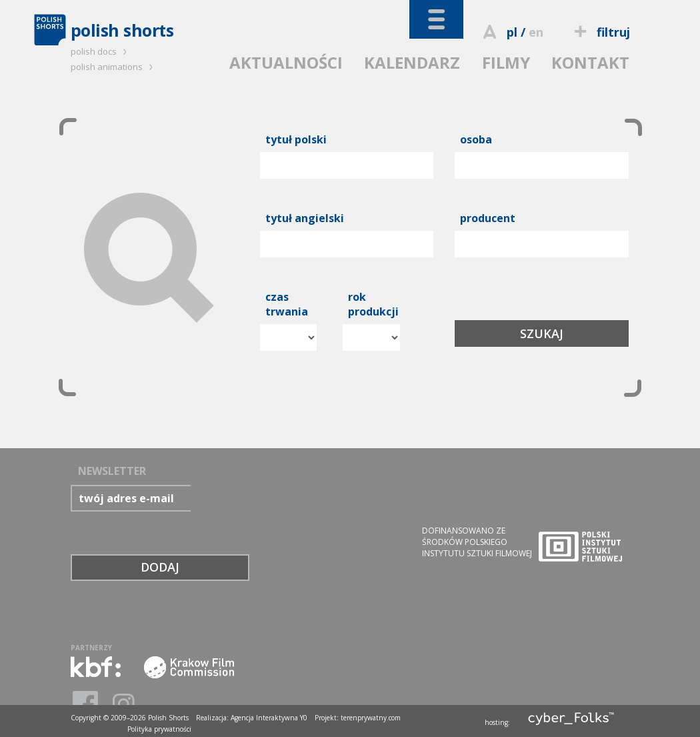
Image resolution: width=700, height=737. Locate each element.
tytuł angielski (305, 218)
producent (488, 218)
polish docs (101, 51)
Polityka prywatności (159, 729)
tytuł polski (296, 139)
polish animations (114, 67)
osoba (476, 139)
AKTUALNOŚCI (286, 62)
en (536, 32)
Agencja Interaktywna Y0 (269, 718)
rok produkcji (373, 304)
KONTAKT (590, 62)
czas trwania (287, 304)
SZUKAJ (542, 333)
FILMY (506, 62)
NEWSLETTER (112, 471)
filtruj (600, 32)
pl (512, 32)
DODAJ (160, 567)
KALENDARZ (412, 62)
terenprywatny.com (371, 718)
